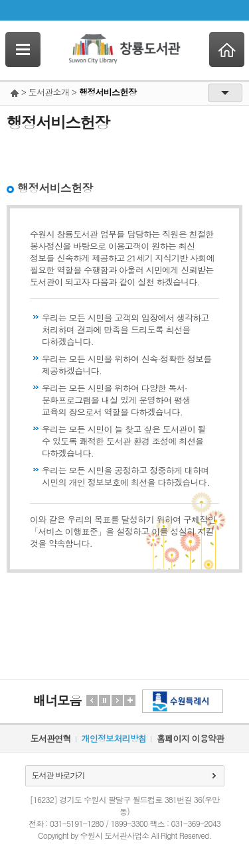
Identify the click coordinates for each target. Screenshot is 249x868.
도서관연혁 (51, 738)
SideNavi (23, 49)
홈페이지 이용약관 (190, 738)
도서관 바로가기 (58, 775)
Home (227, 49)
